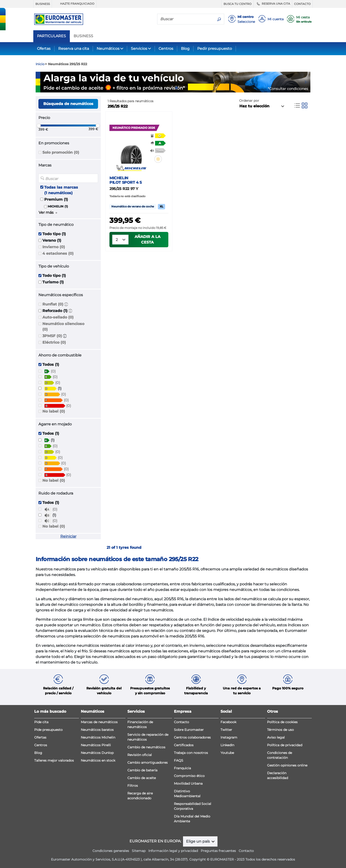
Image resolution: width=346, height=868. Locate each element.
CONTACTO (302, 4)
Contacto (181, 722)
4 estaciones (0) (58, 253)
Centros (166, 49)
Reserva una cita (74, 49)
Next (307, 82)
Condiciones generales (111, 851)
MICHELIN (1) (58, 206)
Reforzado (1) (55, 311)
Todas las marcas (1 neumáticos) (61, 190)
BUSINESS (43, 4)
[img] (158, 159)
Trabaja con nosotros (191, 753)
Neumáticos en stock (98, 760)
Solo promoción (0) (61, 152)
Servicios (139, 49)
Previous (39, 82)
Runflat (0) (53, 304)
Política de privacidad (285, 745)
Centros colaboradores (192, 737)
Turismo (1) (53, 282)
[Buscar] (186, 19)
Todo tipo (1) (54, 234)
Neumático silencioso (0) (63, 327)
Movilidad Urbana (188, 783)
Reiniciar (68, 536)
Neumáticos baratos (97, 730)
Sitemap (139, 851)
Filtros (133, 786)
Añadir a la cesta (148, 239)
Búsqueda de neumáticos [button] (68, 104)
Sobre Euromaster (189, 730)
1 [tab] (170, 88)
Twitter (226, 730)
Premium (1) (56, 199)
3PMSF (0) (52, 336)
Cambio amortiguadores (148, 763)
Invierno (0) (54, 247)
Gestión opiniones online (287, 765)
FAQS (179, 760)
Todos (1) (51, 364)
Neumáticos (108, 49)
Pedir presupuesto (215, 49)
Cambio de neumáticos (146, 747)
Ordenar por (249, 101)
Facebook (228, 722)
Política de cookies (282, 722)
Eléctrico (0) (54, 342)
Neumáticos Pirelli (96, 745)
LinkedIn (227, 745)
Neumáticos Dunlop (97, 753)
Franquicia (182, 768)
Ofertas (44, 49)
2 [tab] (176, 88)
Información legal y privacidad (173, 851)
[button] (66, 304)
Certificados (184, 745)
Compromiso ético (189, 776)
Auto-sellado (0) (58, 317)
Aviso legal (276, 737)
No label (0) (54, 411)
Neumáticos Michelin (98, 737)
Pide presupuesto (48, 730)
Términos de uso (280, 730)
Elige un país (198, 841)
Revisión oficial (140, 755)
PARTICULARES (51, 36)
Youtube (227, 753)
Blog (185, 49)
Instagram (229, 737)
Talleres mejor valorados (54, 760)
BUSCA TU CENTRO (237, 4)
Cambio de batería (142, 770)
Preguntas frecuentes (218, 851)
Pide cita (41, 722)
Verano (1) (52, 240)
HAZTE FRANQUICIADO (74, 4)
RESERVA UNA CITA (273, 4)
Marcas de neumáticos (99, 722)
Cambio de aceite (142, 778)
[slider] (39, 125)
